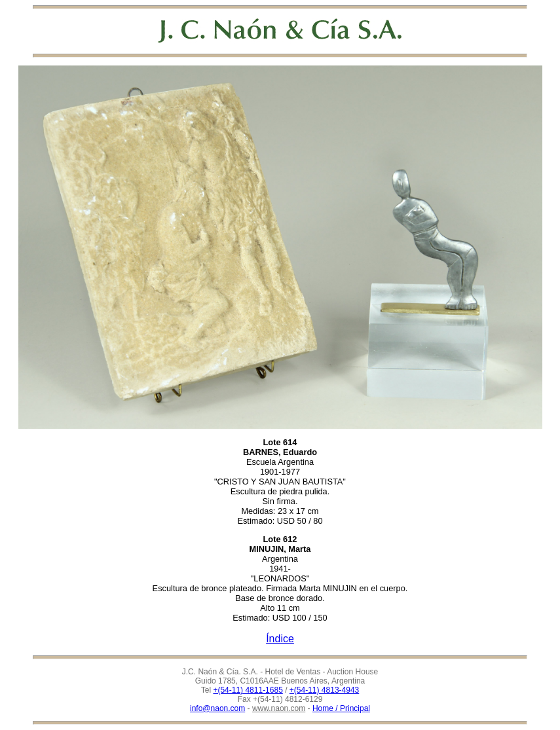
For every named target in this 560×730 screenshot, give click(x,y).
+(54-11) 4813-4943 (324, 690)
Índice (280, 639)
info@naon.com (217, 708)
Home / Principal (341, 708)
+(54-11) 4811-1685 (248, 690)
